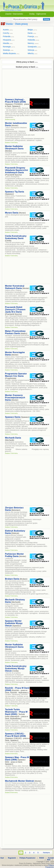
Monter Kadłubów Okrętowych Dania (14, 147)
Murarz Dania (12, 213)
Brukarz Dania (12, 579)
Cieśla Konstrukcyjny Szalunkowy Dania (16, 237)
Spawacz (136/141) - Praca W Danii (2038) (15, 735)
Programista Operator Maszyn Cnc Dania (16, 375)
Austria (8, 30)
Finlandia (8, 36)
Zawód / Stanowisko (14, 14)
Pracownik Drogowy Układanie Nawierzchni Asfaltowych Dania (16, 170)
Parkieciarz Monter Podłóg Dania (14, 555)
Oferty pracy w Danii (27, 62)
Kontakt (51, 858)
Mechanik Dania (13, 438)
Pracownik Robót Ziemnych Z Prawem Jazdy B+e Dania (15, 310)
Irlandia (8, 43)
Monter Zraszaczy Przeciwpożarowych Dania (15, 398)
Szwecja (8, 50)
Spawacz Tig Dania (15, 192)
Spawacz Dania (13, 417)
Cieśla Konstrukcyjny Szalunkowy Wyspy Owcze (16, 668)
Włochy (33, 53)
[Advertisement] (25, 84)
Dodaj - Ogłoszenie (38, 14)
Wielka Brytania (11, 53)
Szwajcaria (34, 47)
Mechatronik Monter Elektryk (19, 781)
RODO (42, 858)
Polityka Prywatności (27, 858)
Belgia (32, 30)
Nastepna (46, 853)
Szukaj (46, 19)
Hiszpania (9, 40)
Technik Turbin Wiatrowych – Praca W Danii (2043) (16, 712)
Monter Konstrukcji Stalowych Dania (15, 287)
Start (2, 858)
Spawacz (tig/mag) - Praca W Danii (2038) (15, 101)
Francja (33, 36)
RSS (49, 860)
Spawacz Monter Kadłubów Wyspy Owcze (14, 623)
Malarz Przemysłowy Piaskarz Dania (15, 332)
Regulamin (12, 858)
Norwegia (9, 47)
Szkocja (32, 50)
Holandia (33, 40)
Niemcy (33, 43)
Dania (32, 33)
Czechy (8, 33)
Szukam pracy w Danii (27, 67)
